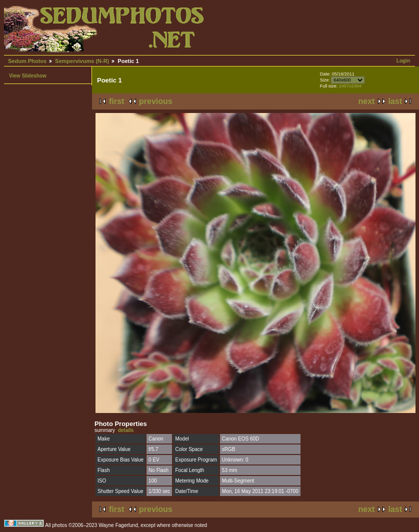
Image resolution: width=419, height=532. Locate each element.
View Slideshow (28, 76)
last (395, 101)
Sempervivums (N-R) (82, 61)
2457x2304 (350, 86)
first (116, 101)
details (126, 430)
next (367, 101)
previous (156, 101)
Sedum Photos (27, 61)
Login (403, 61)
